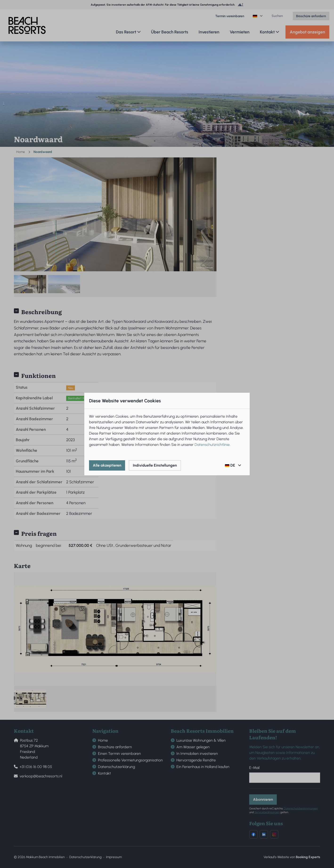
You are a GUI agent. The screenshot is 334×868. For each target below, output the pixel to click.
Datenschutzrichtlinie (212, 445)
